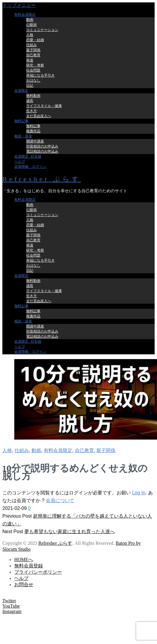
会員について (60, 501)
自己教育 (84, 450)
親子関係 (106, 450)
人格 (7, 450)
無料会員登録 (29, 566)
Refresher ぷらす (42, 179)
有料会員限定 (58, 450)
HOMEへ (24, 560)
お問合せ (24, 585)
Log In (139, 493)
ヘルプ (21, 578)
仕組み (22, 450)
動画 (36, 450)
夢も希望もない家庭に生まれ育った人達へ (70, 532)
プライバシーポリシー (38, 572)
